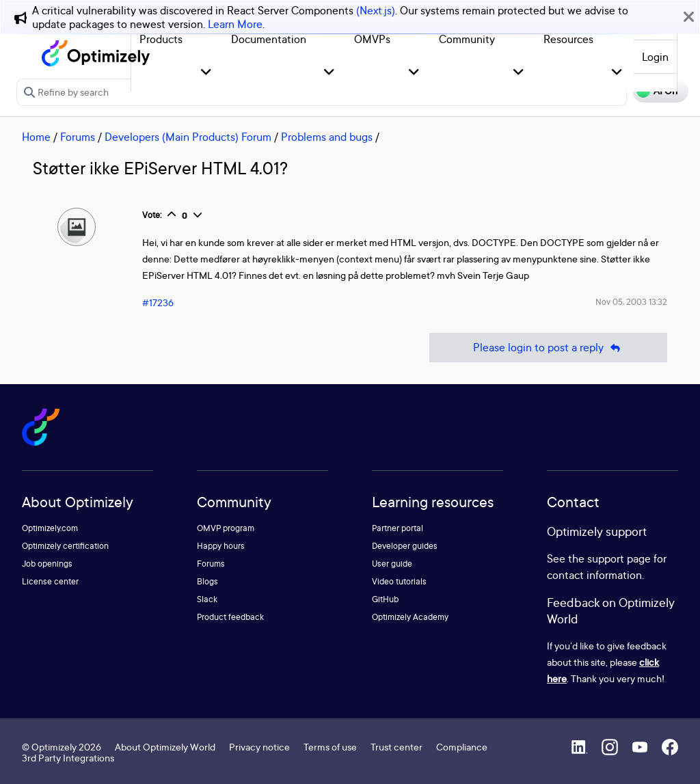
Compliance (462, 747)
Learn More (235, 24)
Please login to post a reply (548, 348)
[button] (206, 73)
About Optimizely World (165, 747)
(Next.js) (376, 10)
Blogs (207, 581)
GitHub (385, 599)
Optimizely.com (50, 528)
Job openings (47, 564)
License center (50, 581)
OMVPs (372, 39)
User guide (392, 564)
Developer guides (405, 546)
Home (36, 137)
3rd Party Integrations (68, 758)
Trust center (396, 747)
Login (655, 57)
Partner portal (398, 528)
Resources (568, 39)
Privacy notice (259, 747)
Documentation (269, 39)
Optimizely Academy (410, 617)
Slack (207, 599)
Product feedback (230, 617)
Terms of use (330, 747)
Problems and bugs (327, 137)
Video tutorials (399, 581)
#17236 (158, 302)
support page (619, 558)
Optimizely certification (65, 546)
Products (161, 39)
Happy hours (221, 546)
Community (467, 39)
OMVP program (226, 528)
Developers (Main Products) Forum (188, 137)
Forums (78, 137)
